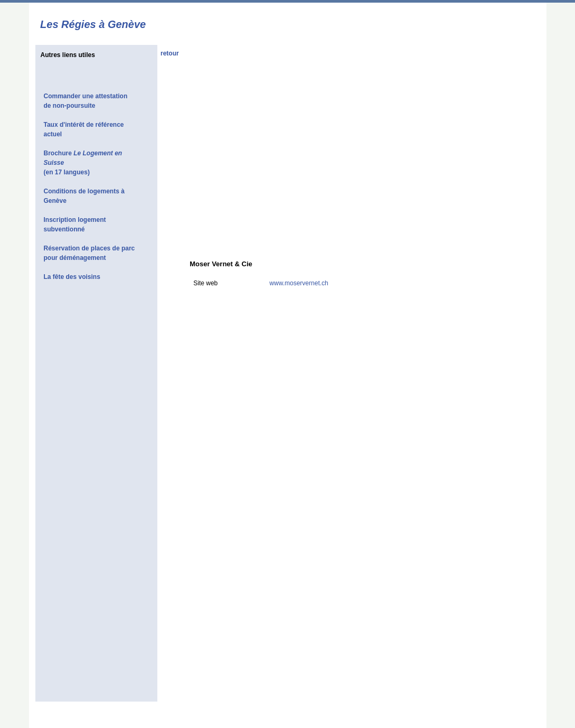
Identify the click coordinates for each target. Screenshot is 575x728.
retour (170, 53)
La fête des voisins (72, 277)
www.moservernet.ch (299, 283)
